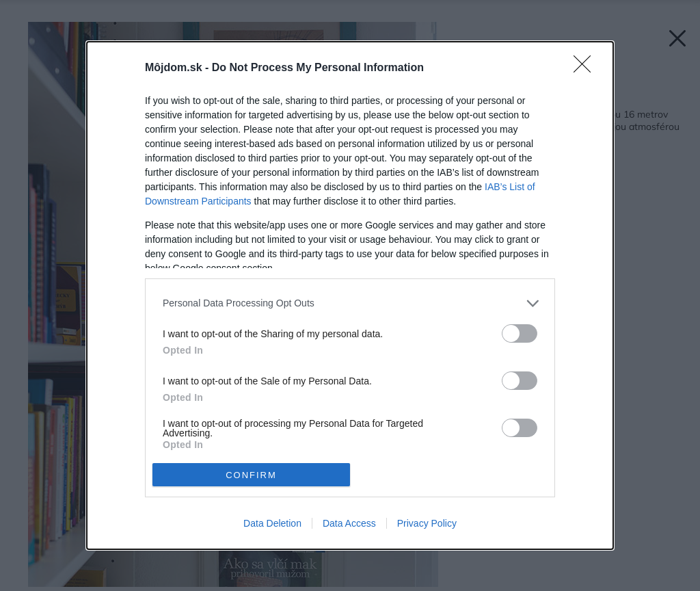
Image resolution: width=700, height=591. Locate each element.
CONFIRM (251, 475)
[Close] (587, 68)
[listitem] (350, 303)
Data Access (349, 523)
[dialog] (350, 295)
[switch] (520, 333)
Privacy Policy (427, 523)
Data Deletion (272, 523)
